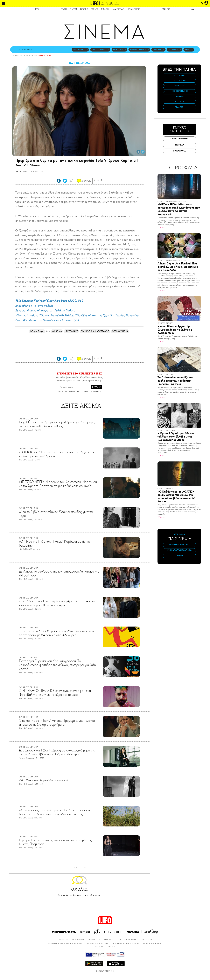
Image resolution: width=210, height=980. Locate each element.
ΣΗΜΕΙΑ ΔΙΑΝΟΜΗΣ (152, 943)
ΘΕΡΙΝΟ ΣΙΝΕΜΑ (120, 331)
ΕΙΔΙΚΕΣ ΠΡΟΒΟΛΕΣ (179, 139)
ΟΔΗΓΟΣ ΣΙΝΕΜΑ (79, 63)
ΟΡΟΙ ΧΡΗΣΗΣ (63, 392)
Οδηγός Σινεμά (45, 56)
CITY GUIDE (24, 56)
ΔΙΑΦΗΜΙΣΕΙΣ (110, 940)
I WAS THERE (134, 9)
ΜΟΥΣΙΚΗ (106, 9)
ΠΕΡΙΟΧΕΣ (157, 49)
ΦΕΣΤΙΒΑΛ (179, 145)
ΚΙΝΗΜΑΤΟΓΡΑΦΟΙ (138, 49)
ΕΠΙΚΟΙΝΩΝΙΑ (78, 940)
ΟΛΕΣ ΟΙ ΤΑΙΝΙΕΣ (99, 49)
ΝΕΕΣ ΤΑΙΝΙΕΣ (79, 49)
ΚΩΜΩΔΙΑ (57, 331)
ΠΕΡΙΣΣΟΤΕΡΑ (79, 868)
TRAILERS (166, 9)
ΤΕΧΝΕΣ (95, 9)
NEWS (37, 9)
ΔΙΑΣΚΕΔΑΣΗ (119, 9)
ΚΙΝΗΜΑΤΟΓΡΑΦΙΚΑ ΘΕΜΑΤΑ (179, 550)
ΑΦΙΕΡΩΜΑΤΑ (179, 151)
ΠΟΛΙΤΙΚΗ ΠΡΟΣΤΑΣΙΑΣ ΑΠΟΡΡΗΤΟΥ (87, 392)
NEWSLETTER (94, 940)
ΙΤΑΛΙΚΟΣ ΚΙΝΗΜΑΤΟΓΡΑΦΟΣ (95, 331)
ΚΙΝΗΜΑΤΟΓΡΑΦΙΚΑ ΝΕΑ (179, 545)
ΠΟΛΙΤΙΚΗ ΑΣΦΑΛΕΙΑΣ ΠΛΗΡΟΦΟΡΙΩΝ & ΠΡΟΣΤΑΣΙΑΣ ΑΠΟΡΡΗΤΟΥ (79, 943)
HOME (15, 56)
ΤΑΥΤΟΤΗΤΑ (63, 940)
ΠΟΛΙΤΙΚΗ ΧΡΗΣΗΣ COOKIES (126, 943)
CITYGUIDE (110, 3)
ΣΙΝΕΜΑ (73, 9)
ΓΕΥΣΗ (64, 9)
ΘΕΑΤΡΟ (84, 9)
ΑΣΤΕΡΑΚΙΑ (173, 49)
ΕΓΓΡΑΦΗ (97, 387)
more (192, 9)
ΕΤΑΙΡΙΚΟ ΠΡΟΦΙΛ (128, 940)
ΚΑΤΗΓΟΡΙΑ (118, 49)
